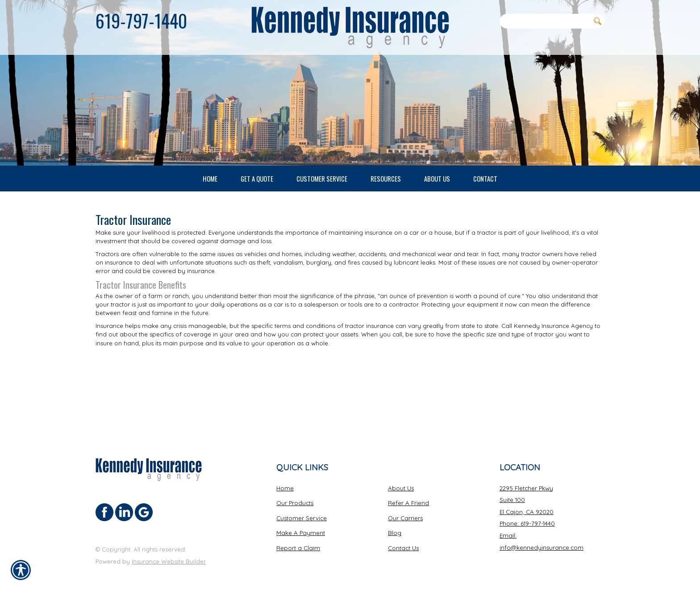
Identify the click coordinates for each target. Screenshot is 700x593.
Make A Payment (301, 525)
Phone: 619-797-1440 (527, 516)
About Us (401, 480)
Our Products (295, 495)
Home (285, 480)
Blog (395, 525)
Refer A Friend (408, 495)
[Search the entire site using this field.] (545, 21)
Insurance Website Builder (169, 553)
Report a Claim (298, 540)
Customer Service (302, 510)
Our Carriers (405, 510)
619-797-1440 (141, 21)
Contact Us (403, 540)
